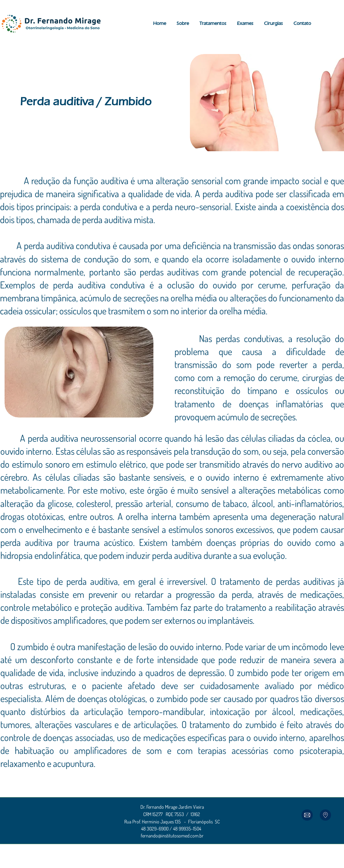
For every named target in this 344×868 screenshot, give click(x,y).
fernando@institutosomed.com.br (172, 836)
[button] (183, 24)
